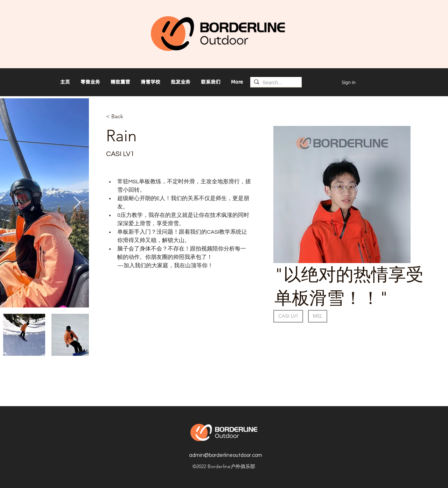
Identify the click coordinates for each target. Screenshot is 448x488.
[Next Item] (77, 203)
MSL (317, 316)
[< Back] (120, 117)
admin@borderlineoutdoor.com (226, 455)
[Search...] (275, 83)
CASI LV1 (288, 316)
